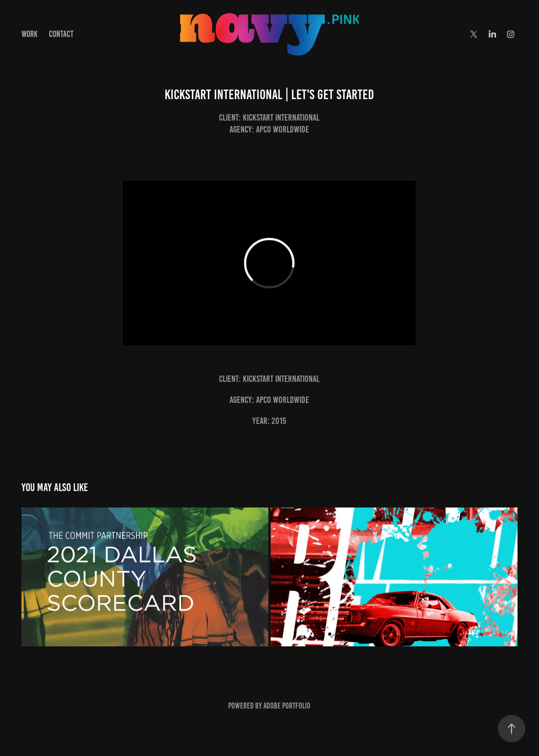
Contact (61, 34)
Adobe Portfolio (287, 706)
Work (29, 34)
